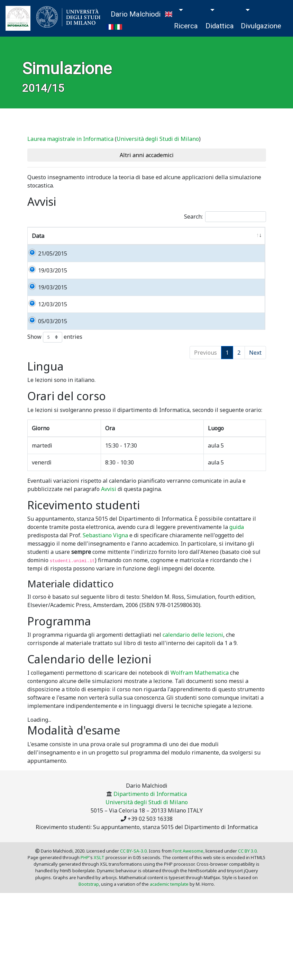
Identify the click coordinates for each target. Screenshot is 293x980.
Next (255, 419)
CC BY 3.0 (247, 917)
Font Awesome (188, 917)
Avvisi (109, 555)
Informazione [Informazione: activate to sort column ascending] (87, 236)
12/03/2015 (46, 346)
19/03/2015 (46, 287)
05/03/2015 (46, 371)
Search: (225, 217)
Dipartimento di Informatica (150, 860)
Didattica (220, 26)
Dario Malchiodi (136, 14)
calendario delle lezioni (193, 701)
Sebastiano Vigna (105, 602)
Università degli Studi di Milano (158, 139)
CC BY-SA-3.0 (133, 917)
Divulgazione (261, 26)
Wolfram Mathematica (200, 739)
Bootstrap (89, 950)
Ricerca (186, 26)
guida (237, 593)
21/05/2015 (46, 253)
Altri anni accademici (147, 155)
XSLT (99, 924)
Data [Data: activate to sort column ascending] (38, 236)
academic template (169, 950)
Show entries (55, 403)
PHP (85, 924)
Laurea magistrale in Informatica (70, 139)
